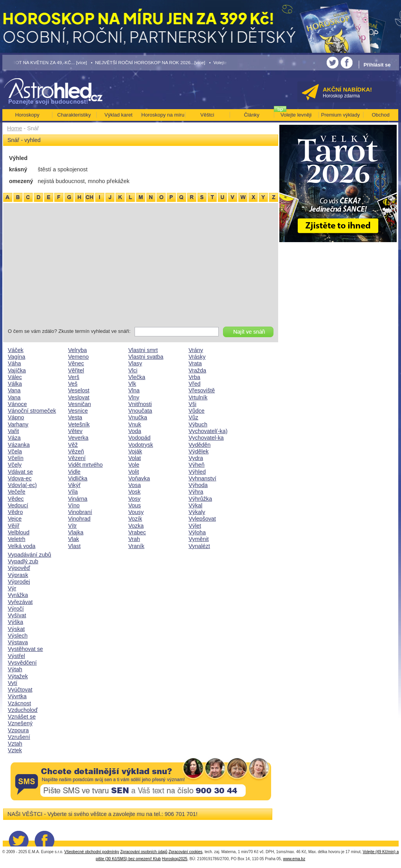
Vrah (134, 539)
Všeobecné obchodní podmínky (92, 852)
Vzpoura (18, 730)
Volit (134, 472)
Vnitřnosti (140, 404)
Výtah (15, 669)
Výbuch (198, 424)
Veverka (78, 438)
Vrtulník (198, 397)
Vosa (135, 485)
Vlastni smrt (143, 350)
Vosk (134, 492)
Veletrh (17, 539)
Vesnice (78, 411)
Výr (12, 588)
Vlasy (135, 363)
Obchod (381, 115)
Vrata (195, 363)
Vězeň (76, 451)
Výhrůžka (200, 499)
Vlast (74, 546)
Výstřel (16, 656)
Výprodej (19, 582)
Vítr (72, 526)
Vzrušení (19, 737)
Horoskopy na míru (163, 115)
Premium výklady (341, 115)
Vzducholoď (23, 710)
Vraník (136, 546)
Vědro (15, 512)
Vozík (135, 519)
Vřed (194, 384)
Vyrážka (18, 595)
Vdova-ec (20, 478)
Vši (192, 404)
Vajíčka (17, 370)
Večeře (17, 492)
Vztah (15, 744)
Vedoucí (18, 505)
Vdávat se (20, 472)
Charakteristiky (74, 115)
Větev (75, 431)
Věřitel (76, 370)
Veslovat (79, 397)
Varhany (18, 424)
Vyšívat (17, 615)
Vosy (134, 499)
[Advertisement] (141, 266)
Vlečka (137, 377)
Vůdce (197, 411)
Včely (15, 465)
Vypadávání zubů (30, 555)
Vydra (196, 458)
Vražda (197, 370)
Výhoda (198, 485)
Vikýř (74, 485)
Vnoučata (140, 411)
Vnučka (138, 417)
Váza (14, 438)
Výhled (197, 472)
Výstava (18, 642)
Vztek (15, 750)
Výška (15, 622)
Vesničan (79, 404)
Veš (73, 384)
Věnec (76, 363)
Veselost (79, 390)
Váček (16, 350)
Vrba (194, 377)
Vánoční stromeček (32, 411)
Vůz (193, 417)
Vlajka (76, 532)
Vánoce (17, 404)
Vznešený (20, 723)
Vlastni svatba (146, 357)
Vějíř (14, 526)
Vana (14, 390)
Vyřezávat (20, 602)
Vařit (13, 431)
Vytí (13, 683)
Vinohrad (79, 519)
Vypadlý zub (23, 561)
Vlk (132, 384)
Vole (134, 465)
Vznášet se (22, 717)
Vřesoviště (202, 390)
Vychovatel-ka (206, 438)
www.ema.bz (294, 859)
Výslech (18, 636)
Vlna (134, 390)
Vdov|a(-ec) (22, 485)
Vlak (74, 539)
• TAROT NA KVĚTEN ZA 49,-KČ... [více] (45, 62)
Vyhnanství (202, 478)
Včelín (16, 458)
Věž (73, 445)
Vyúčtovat (20, 690)
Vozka (136, 526)
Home (14, 128)
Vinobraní (80, 512)
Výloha (197, 532)
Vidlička (78, 478)
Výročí (16, 609)
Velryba (77, 350)
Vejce (15, 519)
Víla (73, 492)
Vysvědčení (22, 663)
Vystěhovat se (25, 649)
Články (252, 115)
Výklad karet (119, 115)
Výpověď (19, 568)
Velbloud (19, 532)
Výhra (196, 492)
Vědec (16, 499)
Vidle (74, 472)
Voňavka (139, 478)
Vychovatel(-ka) (208, 431)
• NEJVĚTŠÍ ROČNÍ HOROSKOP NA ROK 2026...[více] (148, 62)
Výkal (195, 505)
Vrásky (197, 357)
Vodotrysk (141, 445)
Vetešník (79, 424)
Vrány (196, 350)
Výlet (195, 526)
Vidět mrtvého (85, 465)
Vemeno (78, 357)
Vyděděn (200, 445)
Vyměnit (199, 539)
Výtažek (18, 676)
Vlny (134, 397)
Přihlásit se (377, 65)
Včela (15, 451)
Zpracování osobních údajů (144, 852)
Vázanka (19, 445)
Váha (14, 363)
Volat (135, 458)
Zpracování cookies (186, 852)
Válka (15, 384)
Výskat (16, 629)
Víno (74, 505)
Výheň (197, 465)
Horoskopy (27, 115)
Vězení (77, 458)
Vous (135, 505)
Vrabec (137, 532)
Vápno (16, 417)
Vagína (17, 357)
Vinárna (78, 499)
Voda (135, 431)
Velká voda (22, 546)
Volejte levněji (296, 115)
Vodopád (139, 438)
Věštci (207, 115)
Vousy (136, 512)
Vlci (133, 370)
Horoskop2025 (175, 859)
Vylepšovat (202, 519)
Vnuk (135, 424)
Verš (74, 377)
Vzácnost (19, 703)
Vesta (75, 417)
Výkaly (197, 512)
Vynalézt (199, 546)
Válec (15, 377)
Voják (135, 451)
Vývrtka (17, 696)
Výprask (18, 575)
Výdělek (199, 451)
